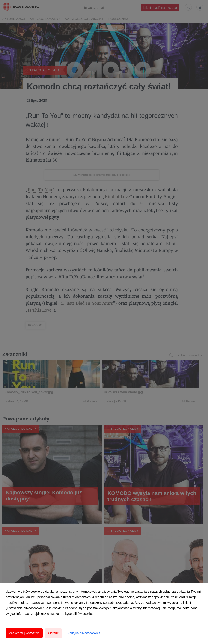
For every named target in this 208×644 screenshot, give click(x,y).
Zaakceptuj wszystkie (24, 633)
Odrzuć (53, 633)
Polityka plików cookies (84, 633)
